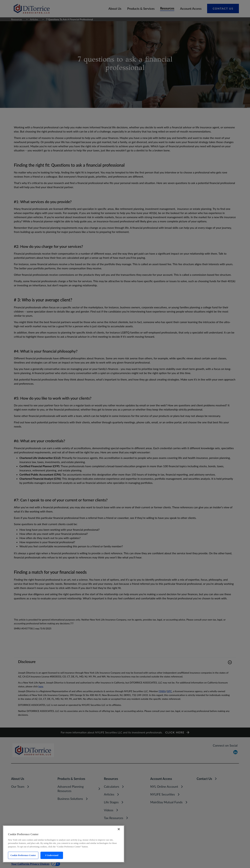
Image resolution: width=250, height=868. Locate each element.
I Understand (52, 855)
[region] (64, 844)
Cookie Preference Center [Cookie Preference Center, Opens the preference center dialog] (23, 855)
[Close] (119, 829)
